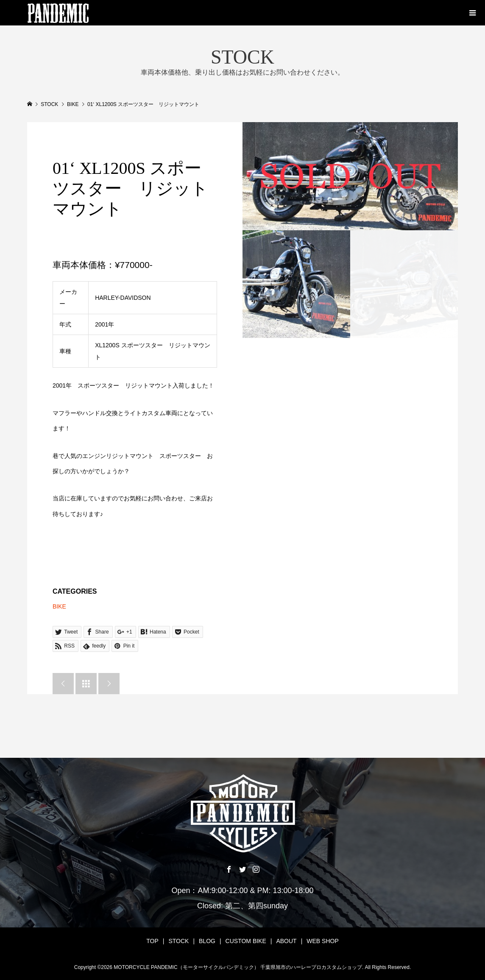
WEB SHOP (322, 941)
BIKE (59, 606)
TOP (152, 941)
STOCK (178, 941)
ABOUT (286, 941)
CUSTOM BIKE (246, 941)
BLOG (207, 941)
